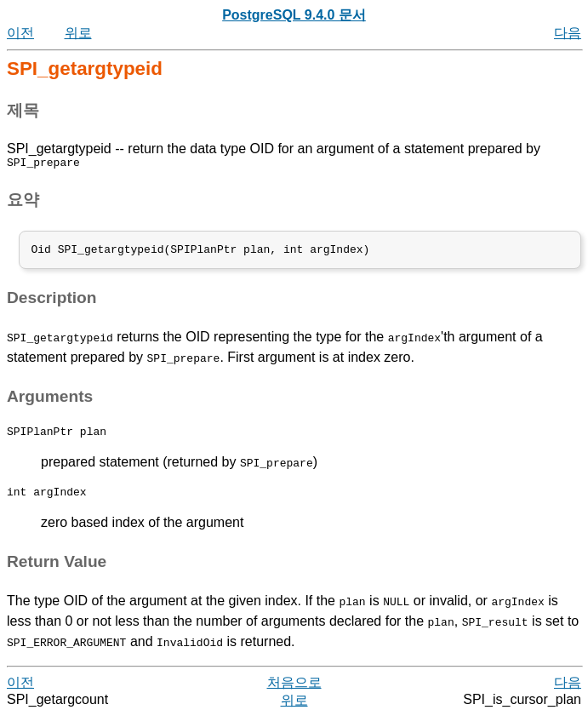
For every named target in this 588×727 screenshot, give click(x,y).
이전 (20, 33)
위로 (78, 33)
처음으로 (294, 693)
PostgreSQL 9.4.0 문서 (294, 15)
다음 (568, 33)
